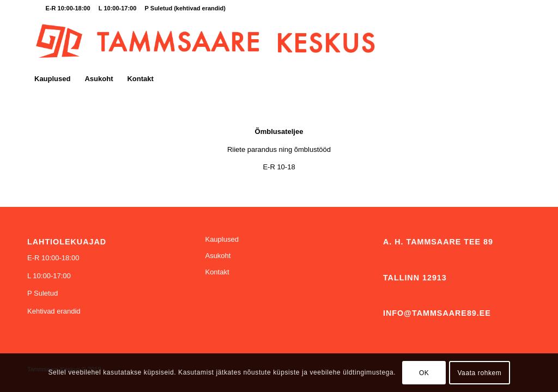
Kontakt (217, 272)
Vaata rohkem (479, 373)
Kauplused (222, 239)
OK (424, 373)
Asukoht (218, 256)
